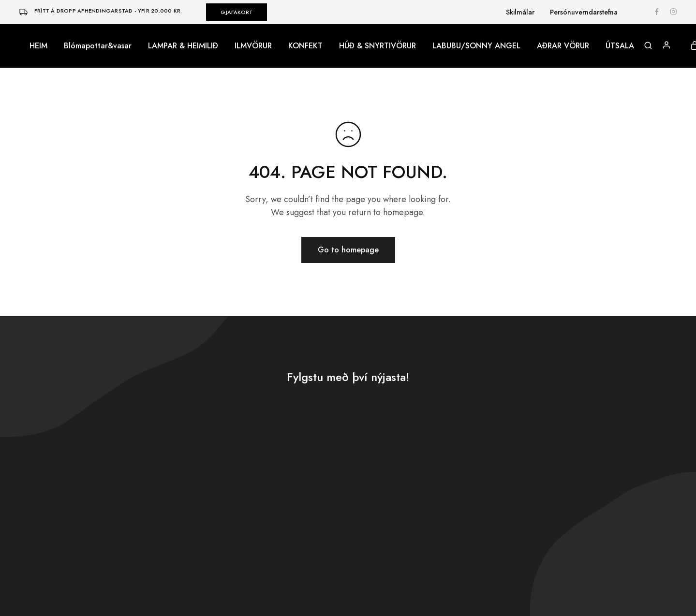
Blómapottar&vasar (98, 46)
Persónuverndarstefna (584, 12)
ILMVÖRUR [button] (253, 46)
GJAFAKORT (237, 12)
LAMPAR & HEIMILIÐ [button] (183, 46)
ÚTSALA (620, 46)
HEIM (38, 46)
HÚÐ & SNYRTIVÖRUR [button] (378, 46)
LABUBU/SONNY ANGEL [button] (476, 46)
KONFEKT (305, 46)
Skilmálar (520, 12)
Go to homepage (348, 250)
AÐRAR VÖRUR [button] (563, 46)
